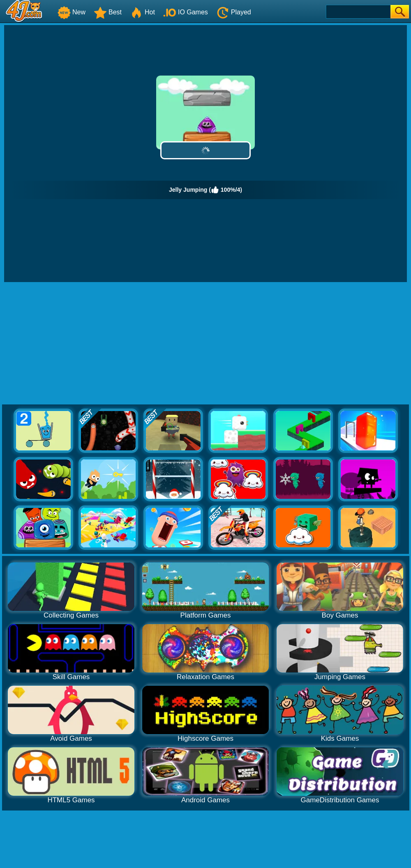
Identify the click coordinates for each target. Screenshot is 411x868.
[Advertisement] (206, 344)
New (72, 12)
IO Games (186, 12)
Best (108, 12)
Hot (142, 12)
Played (234, 12)
